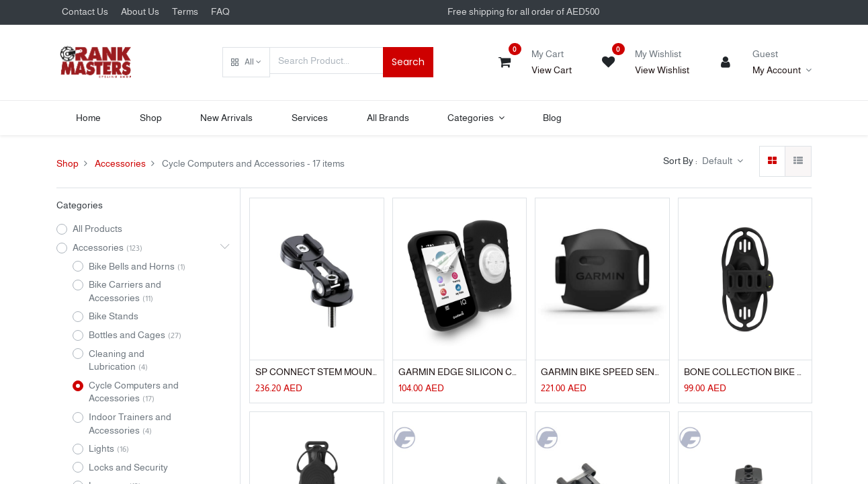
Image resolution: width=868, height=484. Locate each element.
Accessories (120, 163)
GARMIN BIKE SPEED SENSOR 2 (602, 372)
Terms (185, 11)
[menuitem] (88, 118)
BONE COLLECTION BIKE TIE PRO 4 (745, 372)
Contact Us (85, 11)
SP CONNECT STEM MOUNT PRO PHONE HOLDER (316, 372)
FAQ (220, 11)
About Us (140, 11)
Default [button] (718, 161)
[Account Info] (782, 71)
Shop (68, 163)
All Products (97, 229)
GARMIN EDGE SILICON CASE (460, 372)
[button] (246, 63)
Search (408, 62)
